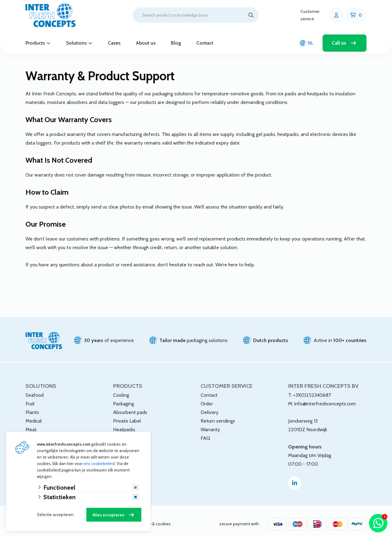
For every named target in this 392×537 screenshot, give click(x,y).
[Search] (251, 15)
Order (207, 398)
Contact (205, 43)
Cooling (121, 390)
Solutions (76, 43)
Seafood (35, 390)
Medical (34, 415)
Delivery (210, 407)
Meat (31, 424)
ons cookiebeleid (99, 463)
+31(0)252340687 (312, 390)
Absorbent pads (130, 407)
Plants (32, 407)
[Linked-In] (295, 478)
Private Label (127, 415)
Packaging (123, 398)
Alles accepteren (108, 515)
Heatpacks (124, 424)
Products (35, 43)
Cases (114, 43)
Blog (176, 43)
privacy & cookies (154, 519)
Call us (339, 43)
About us (146, 43)
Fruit (30, 398)
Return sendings (218, 415)
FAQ (205, 433)
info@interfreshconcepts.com (325, 398)
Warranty (210, 424)
